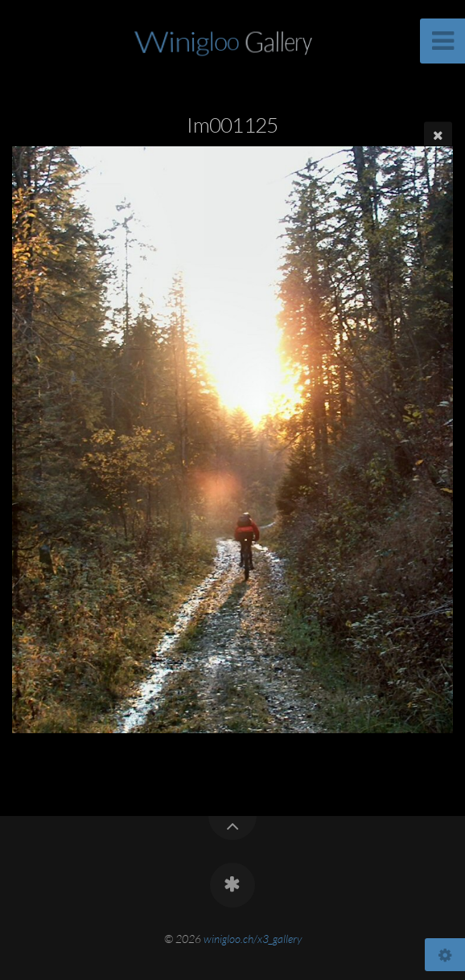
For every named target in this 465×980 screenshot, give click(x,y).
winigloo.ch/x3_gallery (253, 939)
